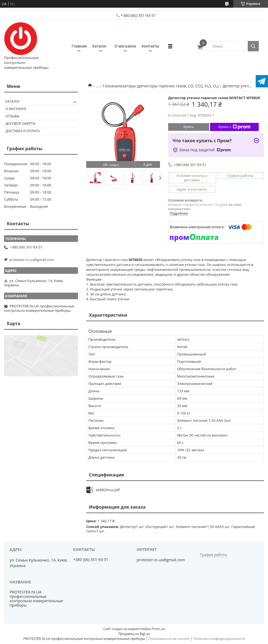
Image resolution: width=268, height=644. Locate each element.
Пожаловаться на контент (169, 639)
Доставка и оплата (23, 131)
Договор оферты (21, 124)
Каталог (99, 46)
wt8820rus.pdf (108, 490)
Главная (79, 46)
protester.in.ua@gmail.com (32, 260)
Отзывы (12, 116)
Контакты (151, 46)
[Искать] (253, 46)
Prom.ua (158, 629)
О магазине (125, 46)
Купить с (234, 127)
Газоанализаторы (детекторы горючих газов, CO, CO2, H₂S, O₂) (161, 86)
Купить (189, 127)
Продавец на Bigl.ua (134, 634)
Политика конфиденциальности (219, 639)
